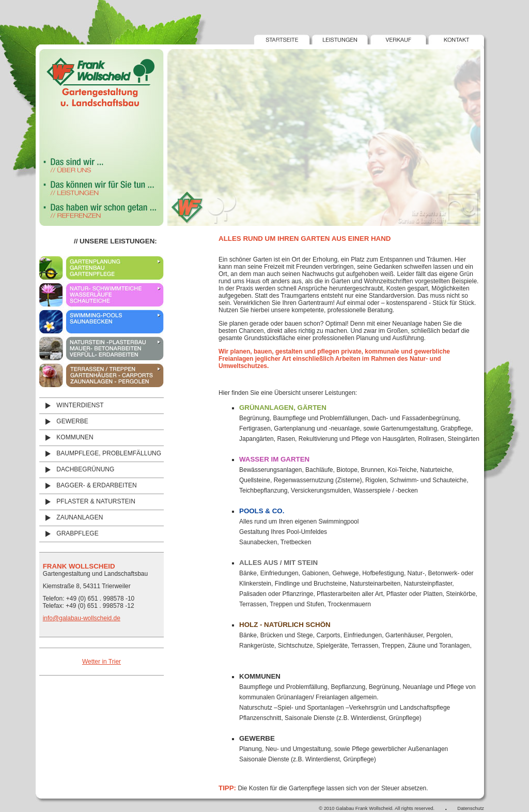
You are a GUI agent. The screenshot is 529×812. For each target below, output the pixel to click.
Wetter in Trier (102, 662)
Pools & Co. (262, 511)
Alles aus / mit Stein (278, 563)
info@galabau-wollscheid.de (82, 618)
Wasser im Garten (274, 459)
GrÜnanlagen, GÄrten (283, 408)
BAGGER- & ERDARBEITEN (88, 485)
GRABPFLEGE (69, 533)
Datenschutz (471, 808)
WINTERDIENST (72, 405)
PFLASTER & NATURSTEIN (87, 501)
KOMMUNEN (66, 437)
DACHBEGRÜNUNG (77, 469)
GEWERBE (64, 421)
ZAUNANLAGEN (71, 517)
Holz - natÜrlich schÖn (285, 625)
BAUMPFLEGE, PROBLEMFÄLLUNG (100, 453)
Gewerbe (257, 738)
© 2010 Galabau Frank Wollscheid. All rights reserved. (377, 808)
